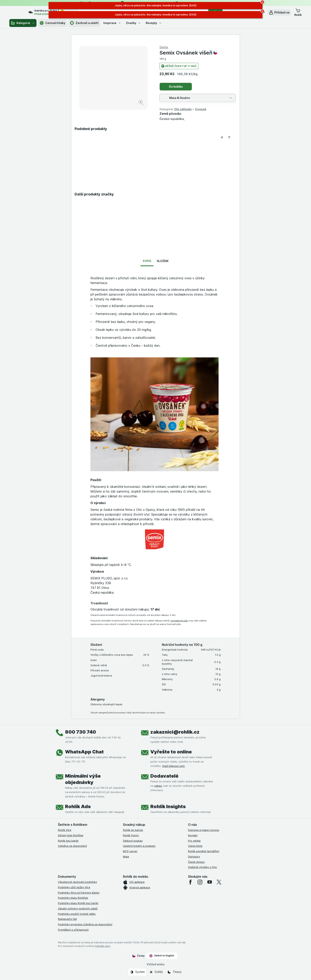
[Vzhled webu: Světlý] (156, 972)
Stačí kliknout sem (173, 766)
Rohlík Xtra (65, 830)
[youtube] (209, 882)
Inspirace (112, 23)
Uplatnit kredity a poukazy (139, 846)
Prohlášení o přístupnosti (73, 930)
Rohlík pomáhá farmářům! (204, 851)
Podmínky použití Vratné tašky (77, 914)
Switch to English (162, 956)
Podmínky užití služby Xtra (74, 887)
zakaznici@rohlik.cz (175, 732)
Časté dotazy (196, 862)
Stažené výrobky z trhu (202, 867)
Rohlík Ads (78, 806)
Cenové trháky (52, 23)
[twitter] (219, 882)
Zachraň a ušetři (84, 23)
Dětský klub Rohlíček (71, 835)
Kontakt (193, 835)
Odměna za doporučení (72, 846)
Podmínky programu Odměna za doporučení (85, 924)
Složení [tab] (163, 261)
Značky (133, 23)
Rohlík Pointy (131, 835)
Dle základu (183, 109)
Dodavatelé (164, 776)
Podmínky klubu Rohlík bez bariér (78, 903)
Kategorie (23, 23)
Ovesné (201, 109)
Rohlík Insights (168, 806)
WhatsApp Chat (84, 752)
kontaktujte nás (179, 621)
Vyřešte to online (171, 752)
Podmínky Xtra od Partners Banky (79, 893)
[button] (279, 12)
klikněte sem (103, 946)
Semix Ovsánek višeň (188, 53)
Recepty (154, 23)
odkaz (158, 786)
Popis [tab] (147, 261)
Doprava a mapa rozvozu (204, 830)
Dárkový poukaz (133, 841)
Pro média (194, 841)
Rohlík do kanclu (133, 830)
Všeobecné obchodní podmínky (77, 882)
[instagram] (200, 882)
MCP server (130, 851)
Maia (126, 857)
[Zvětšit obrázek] (142, 103)
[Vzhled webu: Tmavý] (174, 972)
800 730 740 (81, 732)
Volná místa (195, 846)
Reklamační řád (67, 919)
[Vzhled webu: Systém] (137, 972)
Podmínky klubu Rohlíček (73, 898)
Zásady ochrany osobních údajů (78, 908)
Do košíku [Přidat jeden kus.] (176, 87)
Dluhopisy (194, 857)
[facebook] (190, 882)
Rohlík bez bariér (68, 841)
